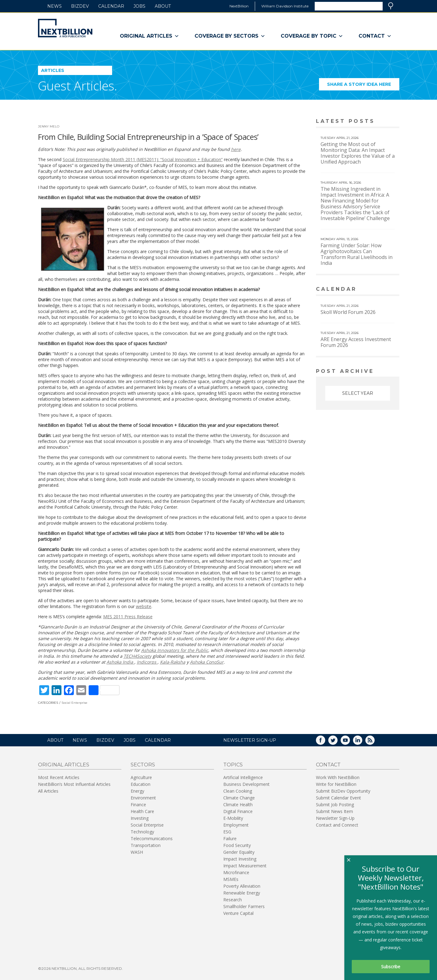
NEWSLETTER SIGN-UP (250, 740)
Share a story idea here (363, 86)
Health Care (142, 811)
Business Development (246, 784)
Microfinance (236, 872)
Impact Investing (240, 859)
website (144, 606)
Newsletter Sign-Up (335, 818)
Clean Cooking (238, 791)
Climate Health (238, 805)
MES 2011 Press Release (128, 617)
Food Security (237, 845)
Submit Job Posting (335, 805)
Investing (140, 818)
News (55, 6)
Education (141, 784)
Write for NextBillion (336, 784)
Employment (236, 825)
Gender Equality (239, 852)
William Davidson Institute (285, 6)
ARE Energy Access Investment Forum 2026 (356, 342)
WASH (137, 852)
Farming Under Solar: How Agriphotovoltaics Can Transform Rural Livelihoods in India (357, 254)
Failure (230, 838)
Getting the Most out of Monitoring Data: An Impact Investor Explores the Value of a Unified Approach (358, 153)
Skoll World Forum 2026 (348, 312)
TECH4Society (137, 656)
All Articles (48, 791)
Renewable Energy (242, 893)
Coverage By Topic (312, 36)
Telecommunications (152, 838)
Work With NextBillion (338, 777)
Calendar (111, 6)
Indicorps (147, 662)
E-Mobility (233, 818)
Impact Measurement (245, 866)
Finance (138, 805)
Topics (233, 765)
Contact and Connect (337, 825)
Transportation (146, 845)
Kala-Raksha (173, 662)
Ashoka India (120, 662)
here (236, 149)
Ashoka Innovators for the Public (175, 650)
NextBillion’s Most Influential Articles (74, 784)
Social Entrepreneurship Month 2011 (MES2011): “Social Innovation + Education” (143, 159)
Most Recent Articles (59, 777)
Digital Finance (238, 811)
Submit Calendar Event (338, 798)
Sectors (143, 765)
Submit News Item (334, 811)
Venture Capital (238, 913)
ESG (227, 832)
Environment (143, 798)
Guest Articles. (78, 86)
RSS (374, 742)
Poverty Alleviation (242, 886)
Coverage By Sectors (230, 36)
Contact (375, 36)
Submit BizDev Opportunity (343, 791)
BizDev (80, 6)
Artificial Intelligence (243, 777)
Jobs (139, 6)
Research (233, 900)
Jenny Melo (49, 126)
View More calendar (379, 290)
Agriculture (141, 777)
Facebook (325, 742)
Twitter (337, 742)
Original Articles (149, 36)
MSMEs (231, 879)
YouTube (350, 742)
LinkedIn (362, 742)
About (163, 6)
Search (391, 6)
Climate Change (239, 798)
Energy (137, 791)
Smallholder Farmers (244, 906)
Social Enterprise (74, 703)
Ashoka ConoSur (207, 662)
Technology (142, 832)
